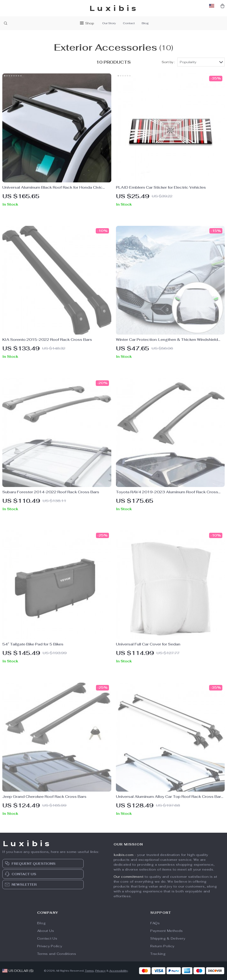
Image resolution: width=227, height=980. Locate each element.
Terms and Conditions (57, 954)
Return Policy (162, 946)
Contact (129, 23)
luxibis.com (124, 855)
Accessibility (118, 971)
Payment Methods (167, 931)
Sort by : (168, 62)
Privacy (100, 971)
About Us (46, 931)
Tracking (158, 954)
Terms (89, 971)
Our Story (109, 23)
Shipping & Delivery (168, 938)
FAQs (155, 923)
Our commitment (129, 877)
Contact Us (47, 938)
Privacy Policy (50, 946)
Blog (145, 23)
